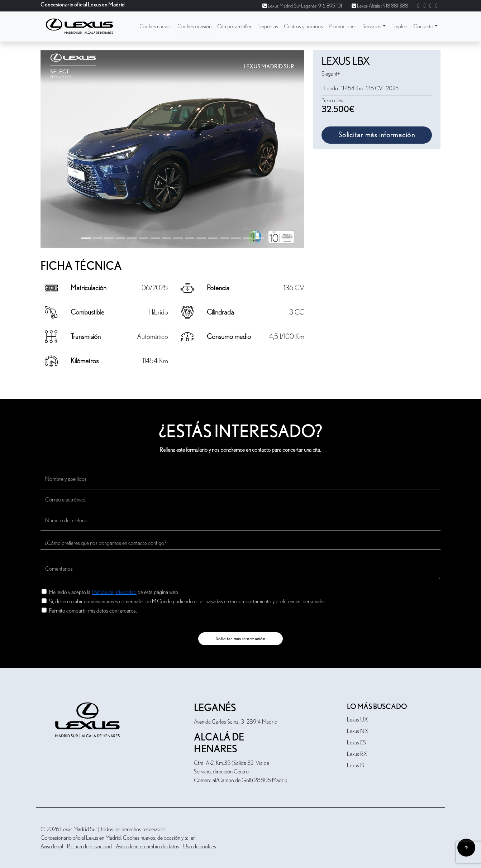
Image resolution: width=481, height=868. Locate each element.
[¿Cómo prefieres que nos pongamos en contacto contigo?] (240, 543)
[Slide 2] (109, 238)
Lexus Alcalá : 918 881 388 (380, 6)
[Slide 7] (167, 238)
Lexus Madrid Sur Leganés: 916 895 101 (302, 6)
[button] (374, 27)
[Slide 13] (236, 238)
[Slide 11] (213, 238)
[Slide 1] (97, 238)
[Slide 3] (120, 238)
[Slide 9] (190, 238)
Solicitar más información (377, 135)
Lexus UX (358, 720)
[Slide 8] (178, 238)
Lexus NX (358, 731)
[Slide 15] (259, 238)
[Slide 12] (224, 238)
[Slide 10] (201, 238)
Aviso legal (52, 847)
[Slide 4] (132, 238)
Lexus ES (356, 743)
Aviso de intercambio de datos (147, 847)
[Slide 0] (86, 238)
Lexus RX (357, 754)
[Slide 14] (247, 238)
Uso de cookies (200, 847)
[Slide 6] (155, 238)
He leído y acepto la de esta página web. (114, 592)
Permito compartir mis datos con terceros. (93, 611)
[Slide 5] (143, 238)
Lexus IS (356, 766)
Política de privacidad (114, 592)
